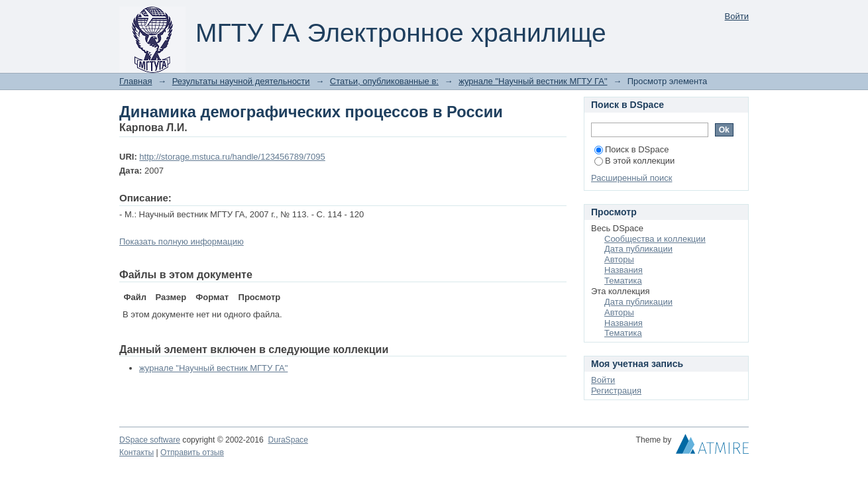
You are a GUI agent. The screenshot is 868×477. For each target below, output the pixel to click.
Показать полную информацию (182, 241)
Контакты (136, 452)
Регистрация (616, 391)
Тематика (623, 281)
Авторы (619, 259)
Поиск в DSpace (631, 149)
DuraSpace (288, 440)
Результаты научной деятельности (241, 81)
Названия (624, 270)
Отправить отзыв (192, 452)
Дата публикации (638, 249)
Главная (136, 81)
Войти (737, 16)
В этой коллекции (634, 161)
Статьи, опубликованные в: (384, 81)
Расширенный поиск (631, 178)
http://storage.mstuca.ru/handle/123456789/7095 (232, 157)
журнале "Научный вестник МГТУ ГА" (533, 81)
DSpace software (150, 440)
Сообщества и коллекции (655, 239)
